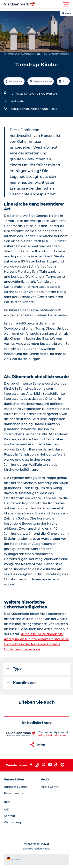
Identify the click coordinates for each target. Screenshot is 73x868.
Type (14, 669)
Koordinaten (21, 683)
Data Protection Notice (37, 849)
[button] (54, 4)
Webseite (17, 101)
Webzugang (12, 822)
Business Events (15, 787)
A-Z (6, 809)
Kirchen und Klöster (44, 109)
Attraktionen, (21, 109)
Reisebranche (14, 793)
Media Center (50, 787)
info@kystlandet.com (52, 735)
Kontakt (10, 816)
